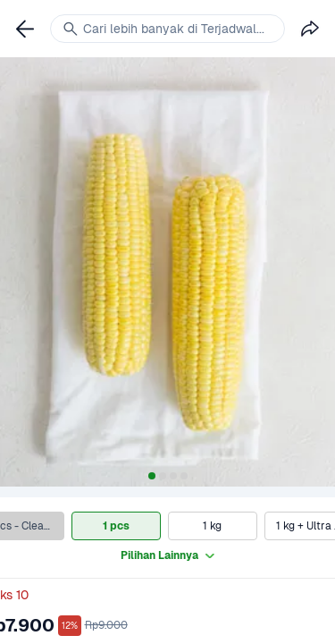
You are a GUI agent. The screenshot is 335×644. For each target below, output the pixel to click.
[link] (25, 29)
